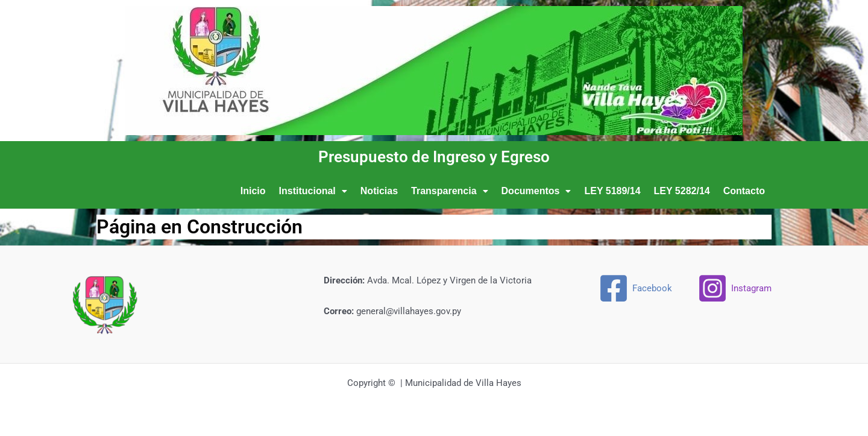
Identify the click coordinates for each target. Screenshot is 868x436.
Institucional (313, 191)
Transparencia (450, 191)
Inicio (253, 191)
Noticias (379, 191)
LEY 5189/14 (612, 191)
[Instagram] (734, 288)
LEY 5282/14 (682, 191)
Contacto (744, 191)
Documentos (536, 191)
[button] (313, 191)
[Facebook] (635, 288)
